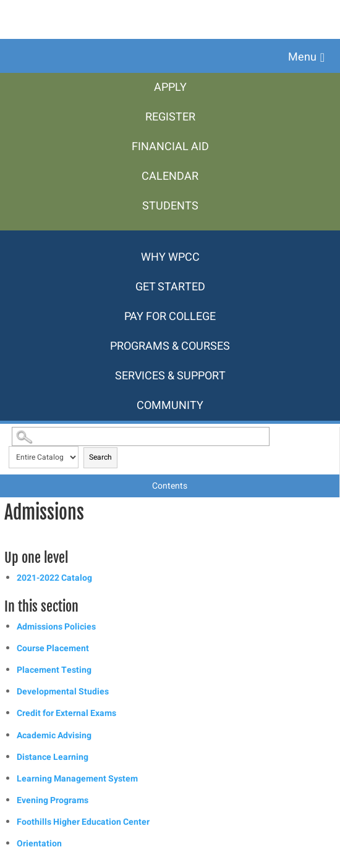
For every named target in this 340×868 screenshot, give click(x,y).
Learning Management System (77, 779)
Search (100, 457)
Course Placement (53, 648)
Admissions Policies (56, 627)
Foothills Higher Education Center (83, 822)
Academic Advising (54, 735)
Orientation (39, 844)
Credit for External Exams (66, 713)
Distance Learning (53, 757)
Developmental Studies (63, 692)
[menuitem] (170, 88)
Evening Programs (53, 800)
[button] (306, 57)
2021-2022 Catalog (54, 578)
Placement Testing (54, 670)
